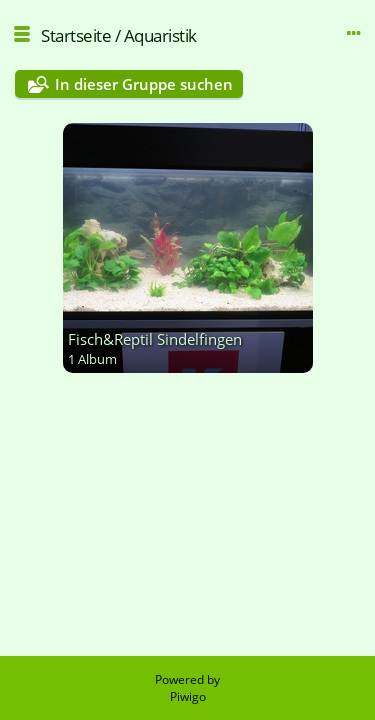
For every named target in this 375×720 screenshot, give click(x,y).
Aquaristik (160, 35)
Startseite (76, 35)
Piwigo (188, 696)
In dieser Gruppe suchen (144, 84)
